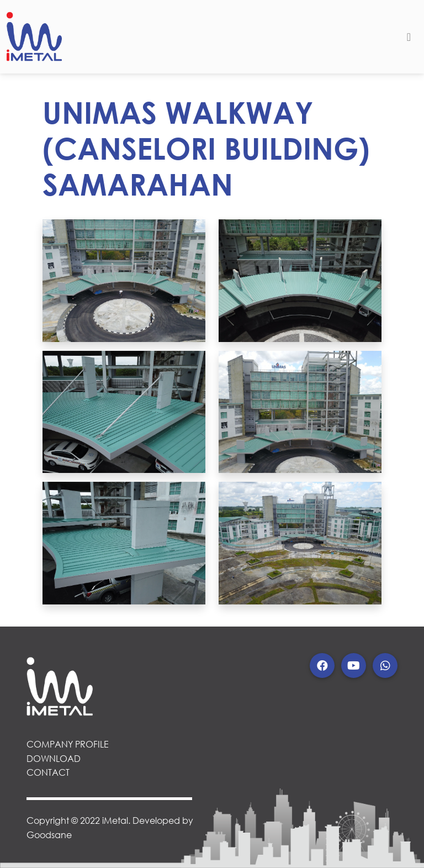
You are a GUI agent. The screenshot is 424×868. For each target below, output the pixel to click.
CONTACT (48, 772)
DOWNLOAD (54, 758)
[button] (322, 666)
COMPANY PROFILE (68, 744)
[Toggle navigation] (409, 37)
